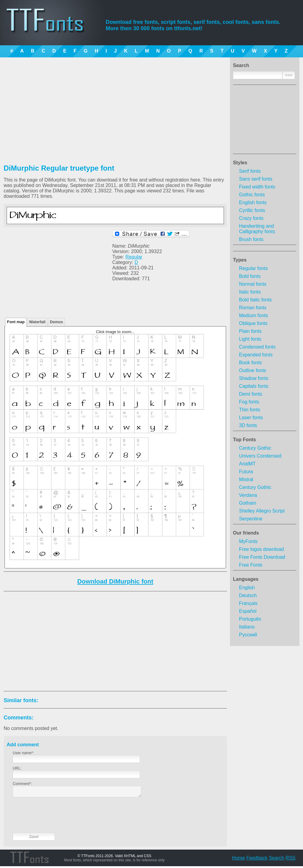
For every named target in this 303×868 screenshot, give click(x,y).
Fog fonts (249, 402)
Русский (248, 635)
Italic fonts (250, 292)
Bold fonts (250, 276)
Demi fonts (250, 394)
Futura (246, 472)
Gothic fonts (252, 195)
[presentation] (59, 820)
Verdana (248, 495)
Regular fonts (253, 268)
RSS (290, 860)
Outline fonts (253, 370)
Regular (134, 257)
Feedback (257, 860)
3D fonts (248, 425)
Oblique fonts (253, 323)
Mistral (246, 479)
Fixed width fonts (257, 187)
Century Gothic (255, 448)
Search (277, 860)
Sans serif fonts (256, 179)
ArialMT (247, 464)
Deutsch (248, 595)
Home (239, 860)
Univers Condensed (260, 456)
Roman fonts (253, 308)
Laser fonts (251, 418)
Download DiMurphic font (115, 581)
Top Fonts (244, 440)
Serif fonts (250, 171)
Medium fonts (254, 315)
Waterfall (37, 322)
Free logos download (262, 549)
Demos (56, 322)
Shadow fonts (254, 378)
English (247, 588)
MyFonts (248, 541)
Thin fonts (250, 410)
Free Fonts (251, 565)
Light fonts (250, 339)
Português (250, 619)
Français (248, 603)
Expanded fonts (256, 355)
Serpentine (251, 519)
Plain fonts (250, 331)
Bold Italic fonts (255, 300)
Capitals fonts (254, 386)
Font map (16, 322)
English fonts (253, 203)
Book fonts (250, 363)
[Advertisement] (265, 121)
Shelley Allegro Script (262, 511)
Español (248, 611)
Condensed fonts (257, 347)
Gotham (248, 503)
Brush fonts (251, 239)
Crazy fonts (251, 218)
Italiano (247, 627)
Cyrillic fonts (252, 210)
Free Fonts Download (262, 557)
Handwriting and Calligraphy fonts (257, 229)
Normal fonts (253, 284)
